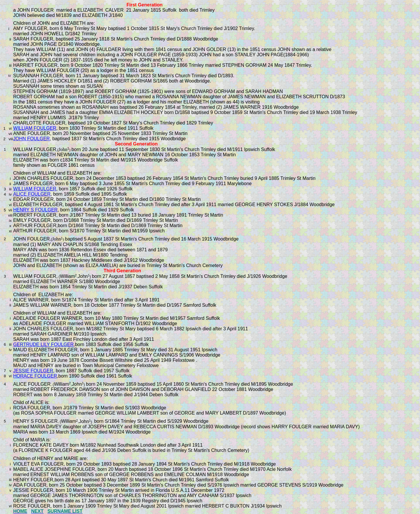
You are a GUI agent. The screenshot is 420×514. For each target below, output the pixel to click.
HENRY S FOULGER (35, 210)
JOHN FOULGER (31, 139)
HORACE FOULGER (35, 376)
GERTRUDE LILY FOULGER (43, 344)
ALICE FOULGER (32, 194)
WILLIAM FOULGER (35, 128)
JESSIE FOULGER (33, 371)
